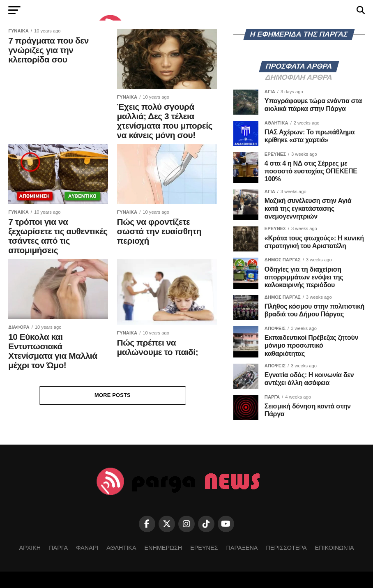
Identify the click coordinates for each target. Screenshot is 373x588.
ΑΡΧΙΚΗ (30, 548)
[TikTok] (206, 524)
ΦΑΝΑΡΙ (87, 548)
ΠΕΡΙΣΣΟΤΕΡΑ (286, 548)
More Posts (113, 395)
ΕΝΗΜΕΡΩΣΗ (163, 548)
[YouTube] (226, 524)
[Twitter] (167, 524)
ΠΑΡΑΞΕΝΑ (242, 548)
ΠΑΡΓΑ (58, 548)
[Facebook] (147, 524)
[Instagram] (186, 524)
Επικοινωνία (335, 548)
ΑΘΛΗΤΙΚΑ (121, 548)
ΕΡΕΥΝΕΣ (204, 548)
